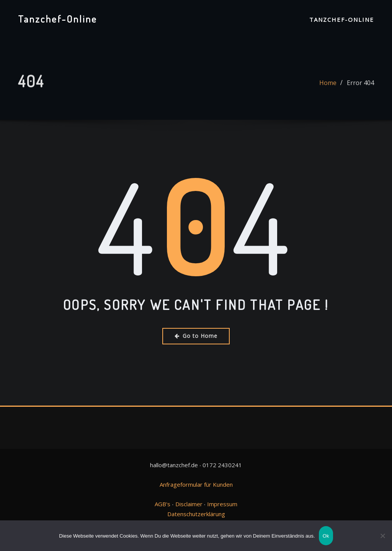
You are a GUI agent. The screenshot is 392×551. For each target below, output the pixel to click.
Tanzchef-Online (58, 19)
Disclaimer (189, 504)
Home (328, 86)
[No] (382, 536)
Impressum (222, 504)
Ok (326, 536)
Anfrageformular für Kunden (196, 484)
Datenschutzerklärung (196, 514)
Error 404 (360, 86)
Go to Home (196, 336)
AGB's (163, 504)
